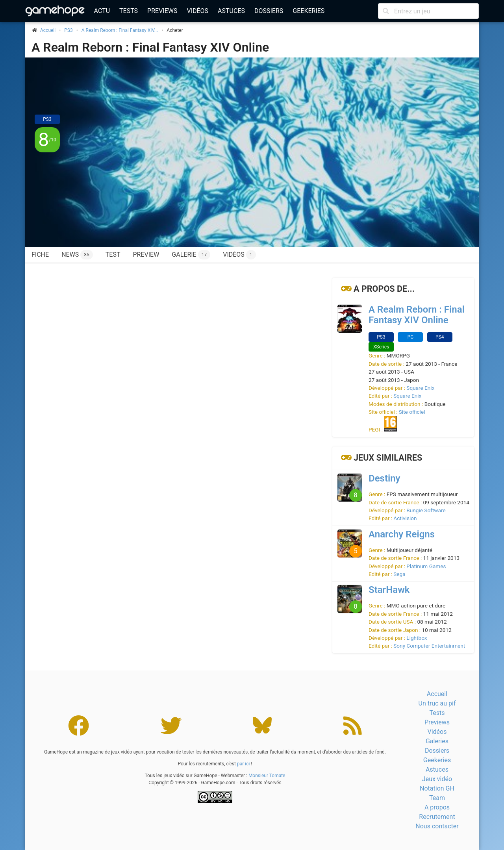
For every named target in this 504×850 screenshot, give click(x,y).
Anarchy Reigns (402, 534)
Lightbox (417, 638)
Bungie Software (426, 510)
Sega (399, 574)
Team (437, 798)
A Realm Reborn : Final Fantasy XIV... (120, 30)
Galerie (191, 255)
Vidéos (197, 11)
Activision (405, 518)
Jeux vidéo (437, 779)
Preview (146, 255)
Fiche (40, 255)
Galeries (437, 741)
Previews (162, 11)
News (77, 255)
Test (113, 255)
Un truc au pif (437, 703)
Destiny (384, 478)
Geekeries (309, 11)
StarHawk (389, 590)
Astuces (231, 11)
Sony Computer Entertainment (429, 646)
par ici (243, 764)
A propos (437, 807)
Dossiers (269, 11)
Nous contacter (437, 826)
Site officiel (412, 412)
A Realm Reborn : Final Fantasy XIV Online (150, 47)
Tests (129, 11)
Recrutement (437, 817)
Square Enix (420, 388)
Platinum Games (426, 566)
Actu (102, 11)
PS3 (68, 30)
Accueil (437, 694)
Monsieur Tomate (267, 776)
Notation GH (437, 788)
